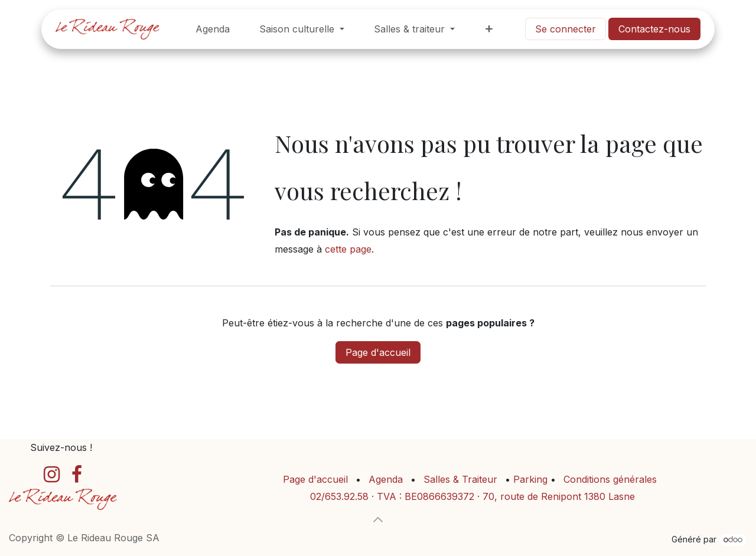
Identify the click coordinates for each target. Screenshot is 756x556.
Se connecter (566, 29)
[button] (378, 519)
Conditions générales (610, 479)
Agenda (386, 479)
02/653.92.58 (339, 496)
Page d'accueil (378, 352)
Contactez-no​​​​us (654, 29)
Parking (532, 479)
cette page (348, 249)
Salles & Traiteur (460, 479)
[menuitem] (213, 29)
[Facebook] (77, 475)
